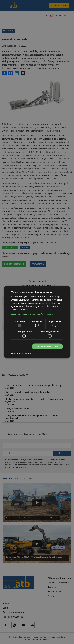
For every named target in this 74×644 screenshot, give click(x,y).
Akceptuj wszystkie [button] (47, 346)
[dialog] (37, 322)
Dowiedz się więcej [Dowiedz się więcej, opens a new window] (20, 309)
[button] (37, 314)
